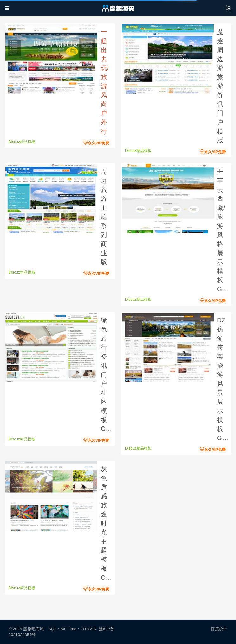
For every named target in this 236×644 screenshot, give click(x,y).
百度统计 (219, 629)
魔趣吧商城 (33, 629)
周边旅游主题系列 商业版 (105, 217)
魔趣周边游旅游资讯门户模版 (220, 86)
